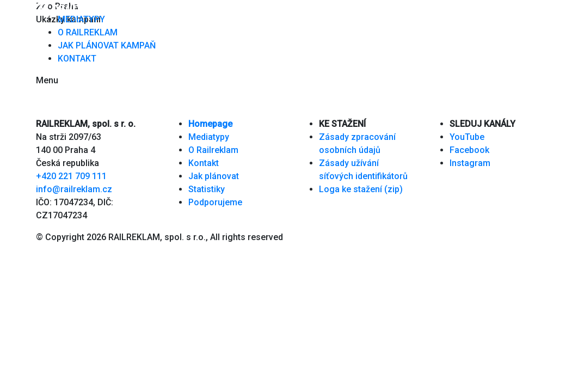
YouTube (467, 137)
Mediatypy (209, 137)
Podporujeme (215, 202)
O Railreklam (213, 150)
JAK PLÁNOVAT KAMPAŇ (107, 45)
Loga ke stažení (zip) (361, 189)
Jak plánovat (214, 176)
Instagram (470, 163)
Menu (47, 80)
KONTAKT (77, 59)
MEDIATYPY (81, 19)
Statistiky (207, 189)
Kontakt (204, 163)
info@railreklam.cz (74, 189)
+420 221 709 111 (71, 176)
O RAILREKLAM (88, 32)
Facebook (469, 150)
